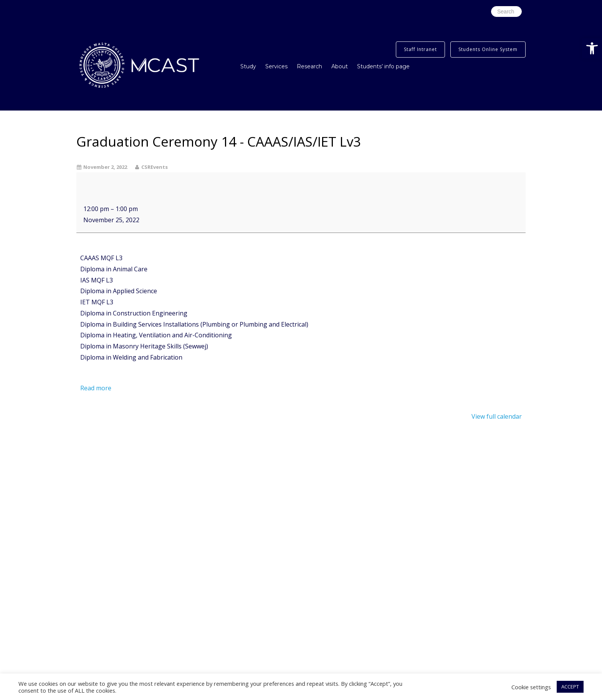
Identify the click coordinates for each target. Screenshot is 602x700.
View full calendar (497, 416)
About (340, 66)
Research (309, 66)
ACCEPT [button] (570, 687)
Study (248, 66)
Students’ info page (383, 66)
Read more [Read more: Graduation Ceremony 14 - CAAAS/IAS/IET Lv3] (96, 388)
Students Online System (488, 49)
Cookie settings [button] (531, 687)
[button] (592, 48)
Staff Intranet (420, 49)
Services (276, 66)
